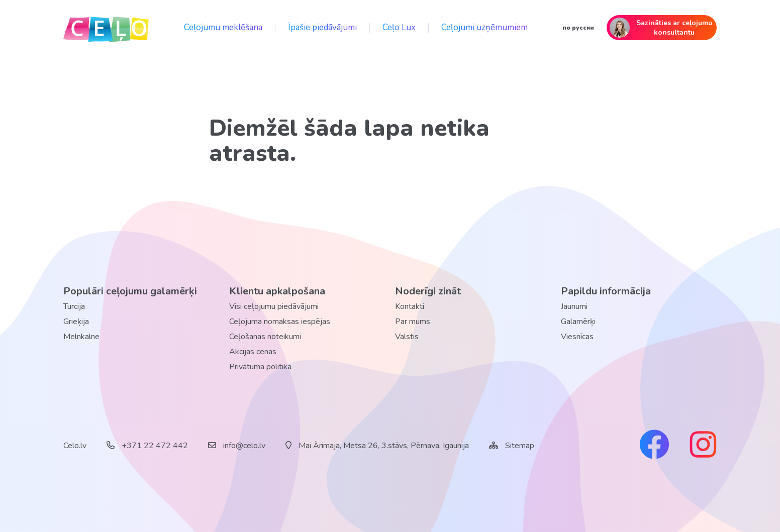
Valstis (407, 337)
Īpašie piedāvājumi (322, 27)
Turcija (74, 306)
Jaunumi (574, 306)
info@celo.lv (237, 446)
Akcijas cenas (253, 352)
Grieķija (76, 322)
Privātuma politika (260, 367)
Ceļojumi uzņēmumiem (484, 27)
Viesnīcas (577, 337)
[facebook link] (654, 446)
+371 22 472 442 (147, 446)
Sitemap (520, 446)
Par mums (413, 322)
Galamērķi (578, 322)
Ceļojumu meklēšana (223, 27)
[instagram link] (703, 446)
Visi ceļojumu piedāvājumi (274, 306)
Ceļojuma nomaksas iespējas (280, 322)
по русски (578, 28)
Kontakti (410, 306)
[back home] (106, 28)
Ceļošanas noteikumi (265, 337)
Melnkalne (81, 337)
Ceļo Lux (399, 27)
